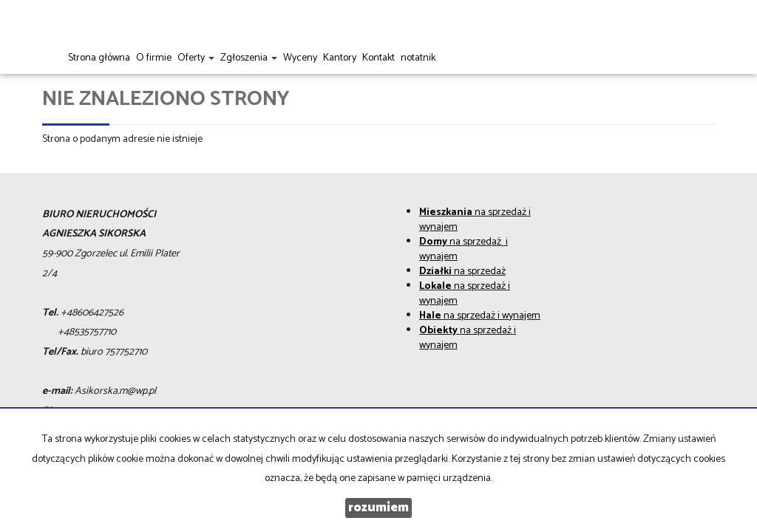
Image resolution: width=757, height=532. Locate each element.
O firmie (154, 58)
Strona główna (99, 58)
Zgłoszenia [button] (249, 58)
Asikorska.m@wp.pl (115, 391)
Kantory (340, 58)
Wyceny (300, 58)
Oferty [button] (196, 58)
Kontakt (378, 58)
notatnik (418, 58)
